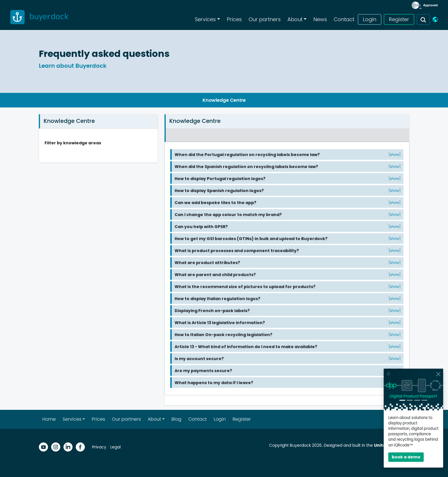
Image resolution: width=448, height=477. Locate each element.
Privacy (99, 447)
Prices (234, 19)
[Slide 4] (425, 400)
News (320, 19)
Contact (344, 19)
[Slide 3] (417, 400)
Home (49, 419)
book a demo (406, 457)
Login (370, 19)
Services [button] (205, 19)
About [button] (295, 19)
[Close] (438, 374)
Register (399, 19)
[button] (423, 19)
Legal (115, 447)
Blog (176, 419)
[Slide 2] (410, 400)
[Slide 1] (402, 400)
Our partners (265, 19)
